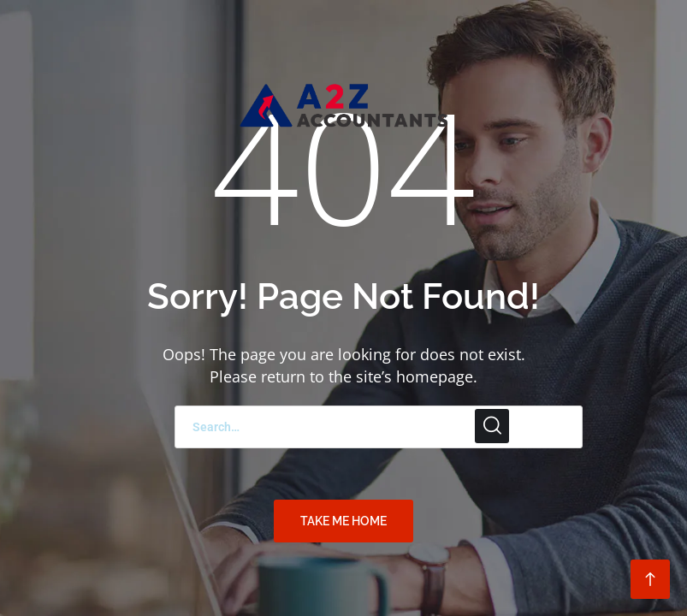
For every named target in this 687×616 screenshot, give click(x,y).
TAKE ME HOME (343, 521)
